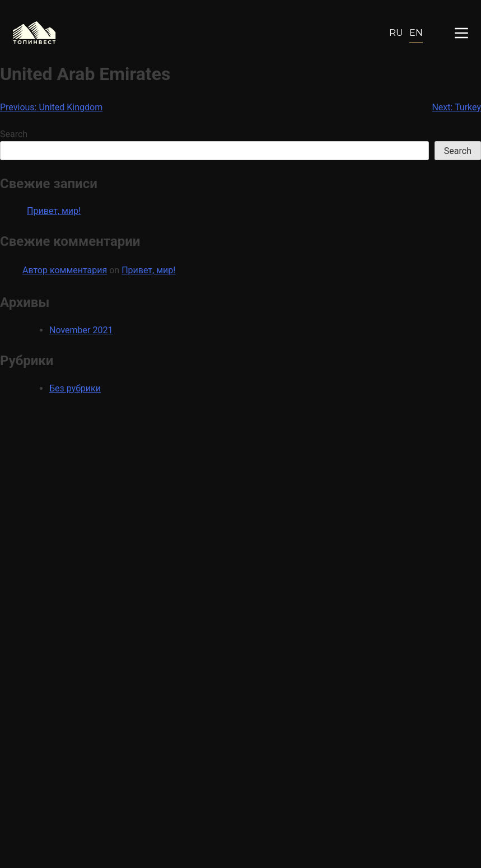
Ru (396, 33)
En (416, 33)
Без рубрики (75, 388)
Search (14, 134)
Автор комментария (65, 270)
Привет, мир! (54, 211)
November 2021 (81, 330)
